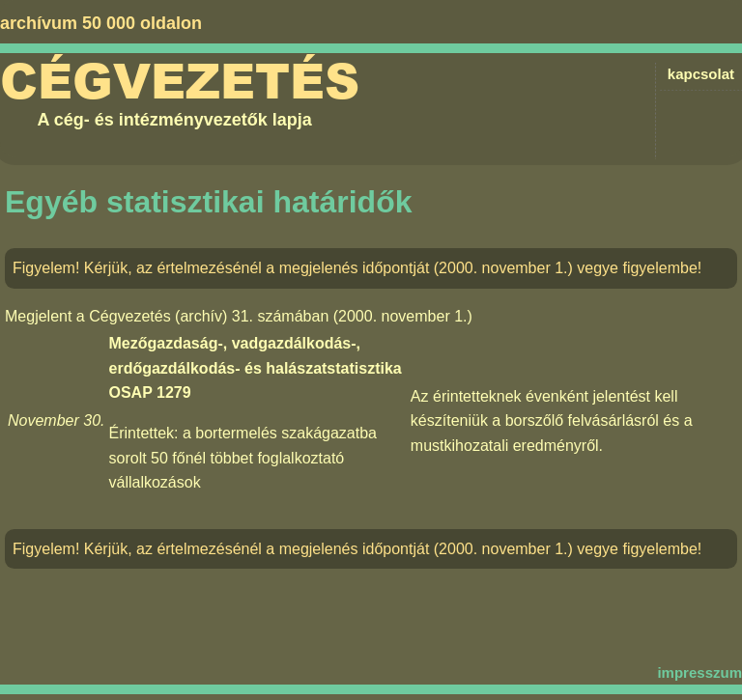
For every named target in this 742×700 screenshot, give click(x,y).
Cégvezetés (180, 82)
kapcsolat (701, 74)
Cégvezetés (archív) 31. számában (209, 316)
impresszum (699, 672)
